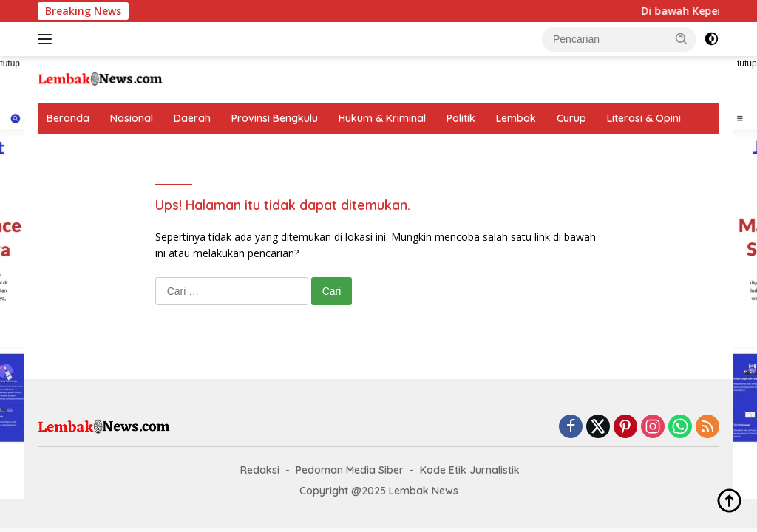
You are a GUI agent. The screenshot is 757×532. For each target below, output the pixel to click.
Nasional (132, 118)
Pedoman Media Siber (350, 470)
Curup (571, 118)
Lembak (516, 118)
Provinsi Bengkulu (275, 118)
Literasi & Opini (644, 118)
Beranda (68, 118)
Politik (461, 118)
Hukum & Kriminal (382, 118)
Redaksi (260, 470)
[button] (682, 38)
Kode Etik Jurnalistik (470, 470)
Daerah (192, 118)
